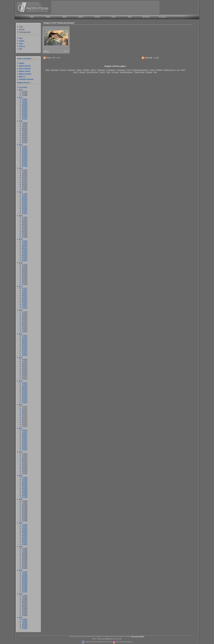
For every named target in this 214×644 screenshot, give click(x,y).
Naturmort (101, 70)
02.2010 (25, 471)
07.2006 (25, 557)
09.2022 (25, 175)
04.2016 (25, 326)
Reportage (55, 70)
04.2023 (25, 160)
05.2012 (25, 419)
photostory (146, 17)
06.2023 (25, 157)
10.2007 (25, 528)
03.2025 (25, 115)
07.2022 (25, 179)
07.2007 (25, 533)
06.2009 (25, 488)
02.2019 (25, 259)
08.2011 (25, 437)
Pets (155, 72)
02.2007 (25, 542)
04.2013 (25, 397)
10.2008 (25, 504)
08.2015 (25, 342)
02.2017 (25, 306)
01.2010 (25, 473)
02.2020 (25, 235)
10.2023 (25, 150)
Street (47, 70)
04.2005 (25, 586)
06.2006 (25, 559)
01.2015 (25, 355)
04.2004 (25, 610)
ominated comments (26, 79)
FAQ (21, 49)
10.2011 (25, 433)
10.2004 (25, 599)
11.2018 (25, 266)
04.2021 (25, 208)
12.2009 (25, 477)
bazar (130, 17)
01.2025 (25, 119)
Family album (140, 72)
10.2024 (25, 126)
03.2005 (25, 588)
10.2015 (25, 339)
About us (22, 46)
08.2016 (25, 319)
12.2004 (25, 595)
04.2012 (25, 421)
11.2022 (25, 172)
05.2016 (25, 324)
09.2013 (25, 388)
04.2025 (25, 113)
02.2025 (25, 117)
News (21, 38)
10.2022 (25, 173)
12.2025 (25, 99)
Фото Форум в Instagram (124, 642)
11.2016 (25, 313)
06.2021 (25, 204)
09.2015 (25, 341)
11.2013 (25, 384)
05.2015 (25, 348)
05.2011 (25, 442)
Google (156, 58)
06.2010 (25, 464)
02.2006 (25, 566)
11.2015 (25, 337)
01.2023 (25, 166)
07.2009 (25, 486)
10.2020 (25, 221)
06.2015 (25, 346)
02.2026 (25, 93)
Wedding (159, 70)
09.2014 (25, 364)
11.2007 (25, 526)
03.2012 (25, 422)
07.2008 (25, 510)
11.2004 (25, 597)
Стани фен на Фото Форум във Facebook (98, 642)
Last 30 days (23, 87)
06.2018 (25, 275)
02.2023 (25, 164)
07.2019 (25, 250)
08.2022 (25, 177)
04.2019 (25, 255)
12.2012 (25, 406)
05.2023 (25, 159)
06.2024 (25, 133)
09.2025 (25, 104)
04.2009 (25, 491)
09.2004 (25, 601)
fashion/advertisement (140, 70)
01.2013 (25, 402)
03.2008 (25, 517)
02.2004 (25, 613)
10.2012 (25, 410)
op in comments (25, 68)
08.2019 (25, 248)
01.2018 (25, 284)
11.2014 (25, 361)
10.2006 (25, 552)
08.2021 (25, 201)
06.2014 (25, 370)
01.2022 (25, 189)
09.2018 (25, 270)
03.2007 (25, 541)
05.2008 (25, 513)
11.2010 (25, 455)
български (163, 17)
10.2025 (25, 102)
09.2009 (25, 483)
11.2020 (25, 219)
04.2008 (25, 515)
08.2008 (25, 508)
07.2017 (25, 297)
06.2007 (25, 535)
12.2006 (25, 548)
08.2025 (25, 106)
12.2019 (25, 241)
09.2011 (25, 435)
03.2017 (25, 304)
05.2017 (25, 301)
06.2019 (25, 251)
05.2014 (25, 371)
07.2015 (25, 344)
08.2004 (25, 603)
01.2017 (25, 308)
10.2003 (25, 623)
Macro (93, 70)
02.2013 (25, 400)
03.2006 (25, 564)
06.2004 (25, 606)
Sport (108, 72)
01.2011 (25, 450)
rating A (81, 17)
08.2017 (25, 295)
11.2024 (25, 124)
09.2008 (25, 506)
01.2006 (25, 568)
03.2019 (25, 257)
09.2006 (25, 553)
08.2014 (25, 366)
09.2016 (25, 317)
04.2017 (25, 302)
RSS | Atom (56, 58)
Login (21, 26)
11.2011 (25, 432)
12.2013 (25, 383)
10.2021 (25, 197)
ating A (22, 76)
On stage (115, 72)
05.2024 (25, 135)
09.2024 (25, 128)
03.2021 (25, 210)
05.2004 (25, 608)
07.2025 (25, 108)
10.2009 (25, 481)
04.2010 (25, 468)
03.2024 (25, 139)
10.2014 (25, 363)
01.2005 (25, 591)
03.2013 (25, 399)
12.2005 (25, 572)
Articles (22, 41)
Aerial (152, 70)
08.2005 (25, 579)
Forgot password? (25, 32)
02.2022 (25, 188)
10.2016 (25, 315)
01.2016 (25, 331)
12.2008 (25, 501)
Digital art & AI (170, 70)
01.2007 (25, 544)
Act (178, 70)
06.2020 (25, 228)
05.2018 (25, 277)
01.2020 (25, 237)
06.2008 (25, 512)
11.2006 (25, 550)
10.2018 (25, 268)
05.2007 (25, 537)
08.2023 (25, 153)
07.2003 (25, 628)
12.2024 (25, 123)
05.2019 (25, 253)
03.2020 (25, 233)
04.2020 (25, 231)
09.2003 (25, 624)
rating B (97, 17)
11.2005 (25, 574)
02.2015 (25, 353)
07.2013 (25, 392)
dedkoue (46, 51)
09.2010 (25, 459)
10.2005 (25, 575)
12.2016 (25, 312)
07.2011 (25, 439)
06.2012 (25, 417)
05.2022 (25, 182)
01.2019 (25, 260)
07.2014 (25, 368)
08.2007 (25, 532)
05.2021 (25, 206)
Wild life (86, 70)
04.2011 (25, 444)
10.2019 (25, 244)
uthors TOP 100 (25, 66)
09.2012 (25, 412)
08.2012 (25, 413)
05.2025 (25, 111)
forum (114, 17)
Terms (21, 43)
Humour (149, 72)
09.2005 (25, 577)
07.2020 (25, 226)
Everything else (92, 72)
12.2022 (25, 170)
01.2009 (25, 497)
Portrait (63, 70)
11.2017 (25, 290)
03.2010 (25, 470)
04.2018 (25, 279)
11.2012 (25, 408)
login (32, 17)
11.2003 (25, 621)
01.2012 (25, 426)
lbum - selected (25, 71)
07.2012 (25, 415)
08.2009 (25, 484)
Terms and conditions (138, 636)
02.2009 (25, 495)
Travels (102, 72)
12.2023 (25, 146)
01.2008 (25, 520)
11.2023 (25, 148)
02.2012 (25, 424)
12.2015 (25, 335)
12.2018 (25, 264)
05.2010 (25, 466)
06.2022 (25, 181)
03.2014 (25, 375)
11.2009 (25, 479)
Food (129, 70)
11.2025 (25, 101)
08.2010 (25, 461)
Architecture (111, 70)
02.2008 (25, 519)
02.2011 (25, 448)
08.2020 (25, 224)
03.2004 (25, 611)
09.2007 (25, 530)
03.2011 (25, 446)
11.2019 (25, 243)
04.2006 (25, 562)
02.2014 (25, 377)
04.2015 (25, 350)
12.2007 (25, 524)
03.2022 (25, 186)
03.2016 (25, 328)
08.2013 (25, 390)
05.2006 (25, 561)
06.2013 (25, 393)
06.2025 (25, 110)
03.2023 (25, 162)
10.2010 (25, 457)
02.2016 (25, 330)
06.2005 (25, 582)
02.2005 (25, 590)
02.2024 (25, 140)
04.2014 (25, 373)
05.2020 (25, 230)
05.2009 (25, 490)
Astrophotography (126, 72)
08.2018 (25, 272)
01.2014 (25, 379)
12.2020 (25, 217)
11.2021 (25, 195)
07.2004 (25, 604)
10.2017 (25, 292)
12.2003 (25, 619)
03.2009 (25, 493)
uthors (22, 63)
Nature (79, 70)
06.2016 (25, 322)
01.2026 (25, 95)
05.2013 (25, 395)
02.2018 (25, 282)
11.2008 (25, 503)
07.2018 (25, 273)
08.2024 (25, 130)
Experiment (121, 70)
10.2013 (25, 386)
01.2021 (25, 213)
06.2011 (25, 441)
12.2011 (25, 430)
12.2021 (25, 193)
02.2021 (25, 211)
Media (48, 17)
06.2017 (25, 299)
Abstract (82, 72)
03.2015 (25, 351)
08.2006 (25, 555)
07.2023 (25, 155)
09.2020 (25, 222)
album (64, 17)
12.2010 (25, 454)
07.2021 (25, 202)
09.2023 (25, 152)
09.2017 (25, 293)
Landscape (71, 70)
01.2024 (25, 142)
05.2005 (25, 584)
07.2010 (25, 462)
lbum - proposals (25, 74)
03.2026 (25, 91)
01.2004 (25, 615)
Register (22, 29)
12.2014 (25, 359)
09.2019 (25, 246)
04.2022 (25, 184)
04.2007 (25, 539)
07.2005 (25, 581)
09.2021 (25, 199)
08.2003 (25, 626)
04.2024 (25, 137)
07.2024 (25, 131)
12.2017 (25, 288)
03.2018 (25, 280)
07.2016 (25, 321)
